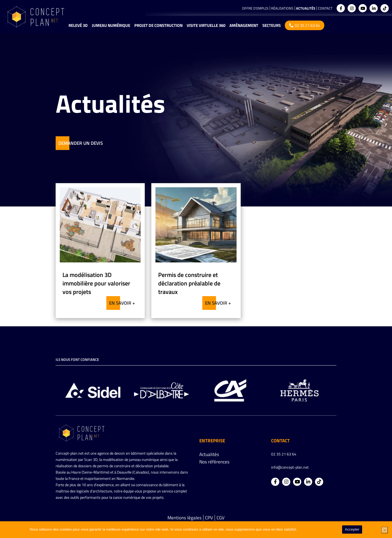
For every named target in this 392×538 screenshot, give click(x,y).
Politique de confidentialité (319, 529)
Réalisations (282, 8)
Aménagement (244, 25)
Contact (325, 8)
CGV (221, 518)
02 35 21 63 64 (305, 25)
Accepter (352, 529)
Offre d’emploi (255, 8)
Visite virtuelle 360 (206, 25)
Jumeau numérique (111, 25)
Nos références (214, 462)
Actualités (306, 8)
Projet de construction (158, 25)
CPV (209, 518)
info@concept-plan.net (290, 467)
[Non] (385, 530)
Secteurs (272, 25)
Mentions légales (184, 518)
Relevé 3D (78, 25)
